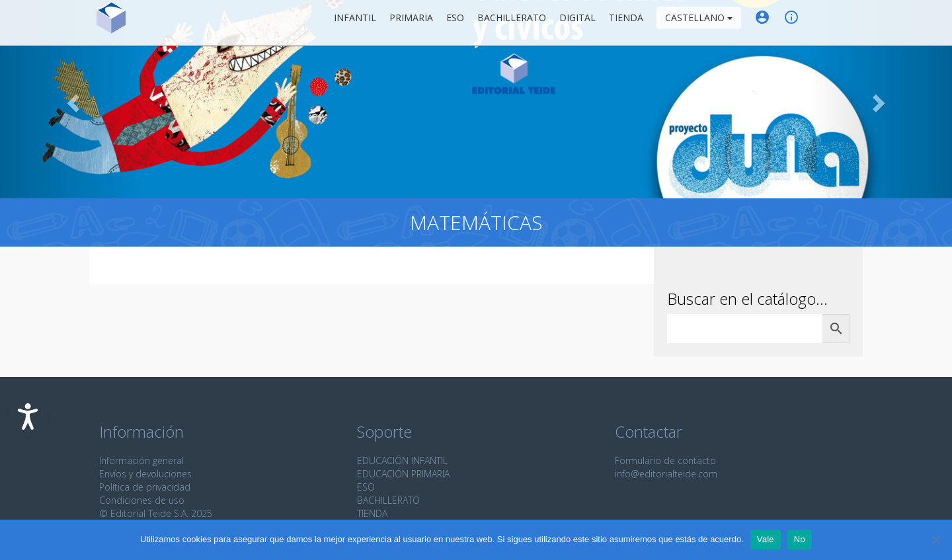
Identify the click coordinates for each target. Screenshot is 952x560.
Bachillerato (512, 23)
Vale (766, 539)
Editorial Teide (111, 23)
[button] (71, 99)
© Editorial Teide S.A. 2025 (156, 513)
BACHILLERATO (388, 500)
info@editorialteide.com (666, 474)
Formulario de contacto (665, 460)
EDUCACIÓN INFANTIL (402, 460)
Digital (577, 23)
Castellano (699, 23)
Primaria (411, 23)
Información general (141, 460)
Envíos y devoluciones (145, 474)
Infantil (355, 23)
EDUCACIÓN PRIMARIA (403, 474)
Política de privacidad (145, 487)
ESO (455, 23)
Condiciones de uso (142, 500)
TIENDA (372, 513)
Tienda (626, 23)
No (800, 539)
